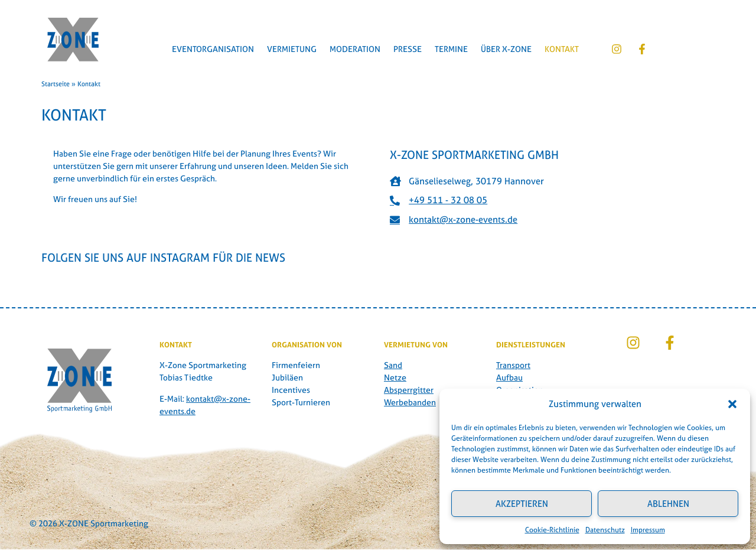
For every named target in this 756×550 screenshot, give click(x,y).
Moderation (355, 49)
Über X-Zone (506, 49)
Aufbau (509, 377)
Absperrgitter (409, 390)
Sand (393, 365)
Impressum (648, 530)
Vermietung (292, 49)
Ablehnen (668, 504)
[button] (732, 404)
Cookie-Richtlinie (552, 530)
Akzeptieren (522, 504)
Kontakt (562, 49)
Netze (395, 377)
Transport (513, 365)
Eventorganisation (213, 49)
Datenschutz (605, 530)
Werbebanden (410, 402)
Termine (451, 49)
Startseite (56, 84)
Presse (408, 49)
